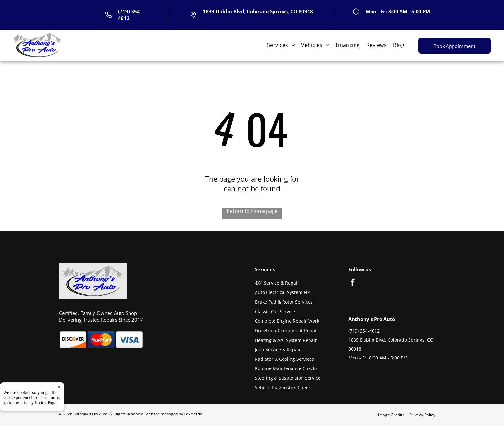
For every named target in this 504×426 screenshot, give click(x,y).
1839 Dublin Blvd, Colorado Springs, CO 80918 (258, 11)
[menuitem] (281, 45)
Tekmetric (193, 414)
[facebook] (352, 283)
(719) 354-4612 (364, 331)
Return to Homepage (252, 211)
